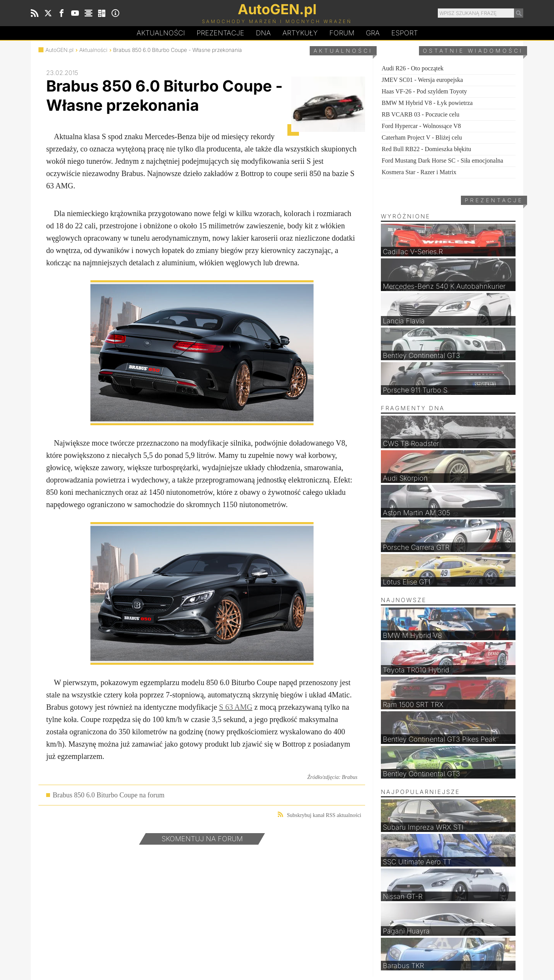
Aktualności (161, 33)
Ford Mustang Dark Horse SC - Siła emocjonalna (442, 161)
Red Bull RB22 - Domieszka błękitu (426, 149)
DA (263, 33)
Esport (405, 33)
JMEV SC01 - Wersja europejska (422, 80)
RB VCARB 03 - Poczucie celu (421, 114)
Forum (342, 33)
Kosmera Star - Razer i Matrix (419, 172)
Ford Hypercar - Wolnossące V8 (421, 126)
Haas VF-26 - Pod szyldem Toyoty (424, 91)
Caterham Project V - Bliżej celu (422, 137)
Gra (373, 33)
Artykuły (300, 33)
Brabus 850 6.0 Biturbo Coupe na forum (108, 795)
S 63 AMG (236, 707)
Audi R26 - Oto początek (413, 68)
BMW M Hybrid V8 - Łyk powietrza (427, 103)
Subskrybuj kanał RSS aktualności (320, 815)
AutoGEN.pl (59, 50)
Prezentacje (220, 33)
